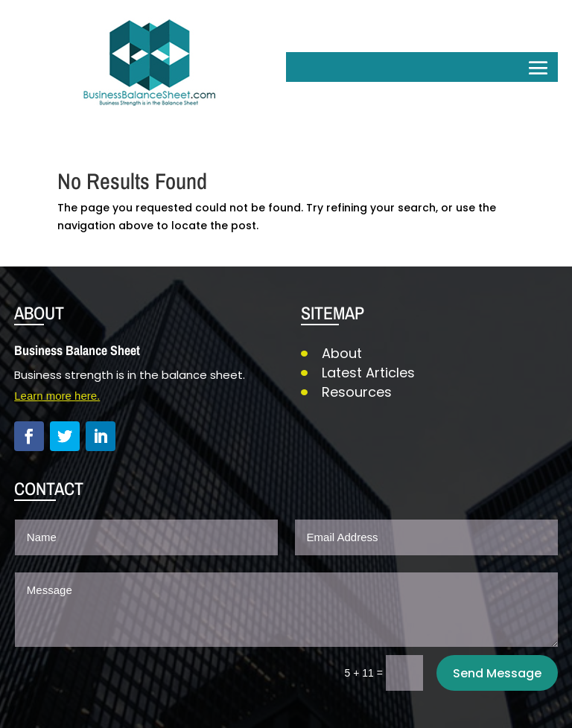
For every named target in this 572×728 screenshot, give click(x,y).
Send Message (497, 673)
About (342, 353)
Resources (357, 392)
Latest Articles (368, 373)
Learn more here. (57, 396)
